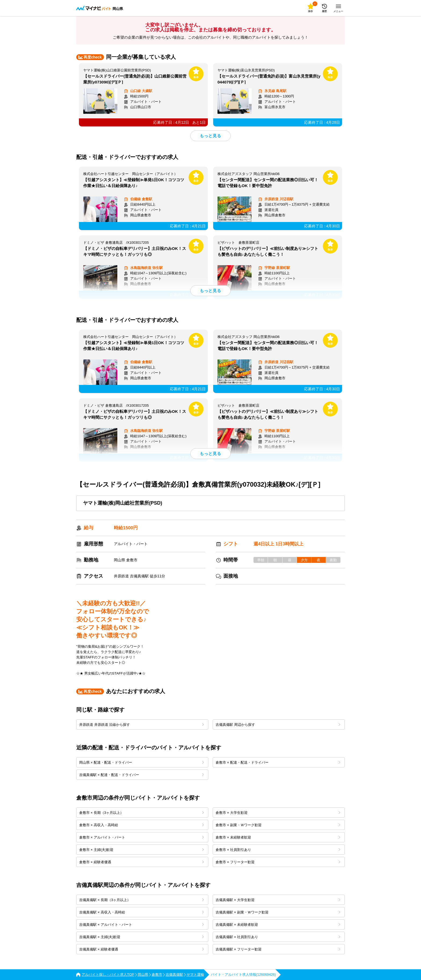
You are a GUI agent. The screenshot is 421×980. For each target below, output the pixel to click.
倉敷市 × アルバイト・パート (141, 837)
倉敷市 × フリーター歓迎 (278, 862)
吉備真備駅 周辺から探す (278, 725)
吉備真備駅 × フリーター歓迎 (278, 949)
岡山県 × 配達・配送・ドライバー (141, 762)
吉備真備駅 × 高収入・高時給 (141, 912)
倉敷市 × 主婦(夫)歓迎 (141, 850)
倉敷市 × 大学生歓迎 (278, 813)
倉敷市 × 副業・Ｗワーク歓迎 (278, 825)
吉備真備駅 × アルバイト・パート (141, 925)
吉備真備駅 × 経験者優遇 (141, 949)
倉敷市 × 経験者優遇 (141, 862)
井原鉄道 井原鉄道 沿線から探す (141, 725)
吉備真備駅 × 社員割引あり (278, 937)
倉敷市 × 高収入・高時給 (141, 825)
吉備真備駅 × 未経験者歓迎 (278, 925)
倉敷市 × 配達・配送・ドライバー (278, 762)
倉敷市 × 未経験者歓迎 (278, 837)
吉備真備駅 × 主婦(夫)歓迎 (141, 937)
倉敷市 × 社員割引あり (278, 850)
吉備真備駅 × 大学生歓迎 (278, 900)
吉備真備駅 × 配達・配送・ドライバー (141, 775)
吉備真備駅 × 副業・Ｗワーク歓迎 (278, 912)
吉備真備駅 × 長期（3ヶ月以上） (141, 900)
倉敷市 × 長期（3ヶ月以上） (141, 813)
